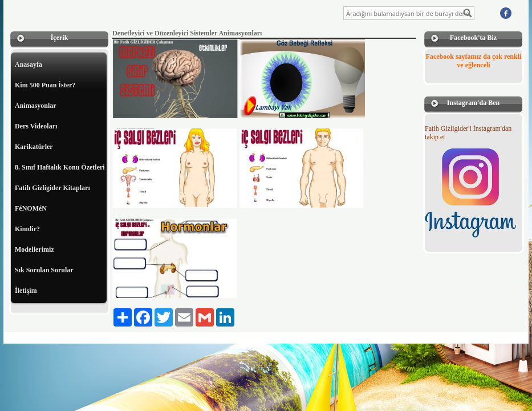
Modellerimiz (34, 249)
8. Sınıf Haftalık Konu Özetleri (60, 167)
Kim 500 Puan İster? (45, 85)
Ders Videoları (36, 126)
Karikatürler (34, 147)
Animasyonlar (36, 106)
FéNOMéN (31, 208)
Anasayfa (29, 65)
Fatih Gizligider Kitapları (52, 188)
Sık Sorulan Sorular (44, 270)
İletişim (26, 291)
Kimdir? (27, 229)
